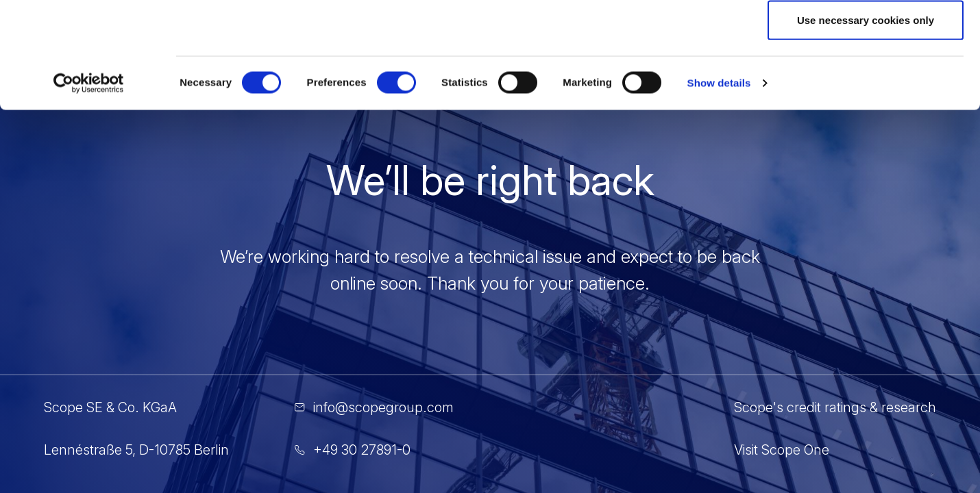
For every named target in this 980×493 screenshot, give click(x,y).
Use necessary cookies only (866, 126)
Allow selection (865, 81)
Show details (719, 189)
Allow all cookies (866, 36)
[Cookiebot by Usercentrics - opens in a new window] (89, 189)
